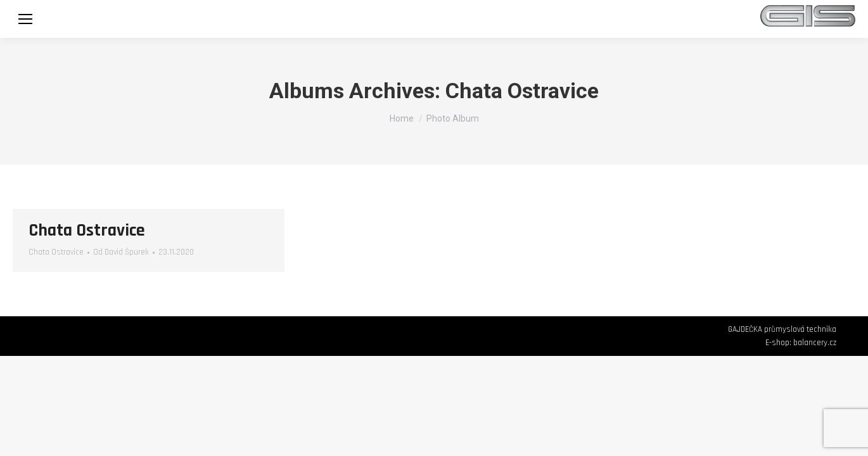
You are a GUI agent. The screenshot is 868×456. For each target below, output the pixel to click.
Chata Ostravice (87, 231)
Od (121, 252)
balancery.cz (815, 343)
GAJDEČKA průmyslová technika (782, 329)
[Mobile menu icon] (25, 19)
